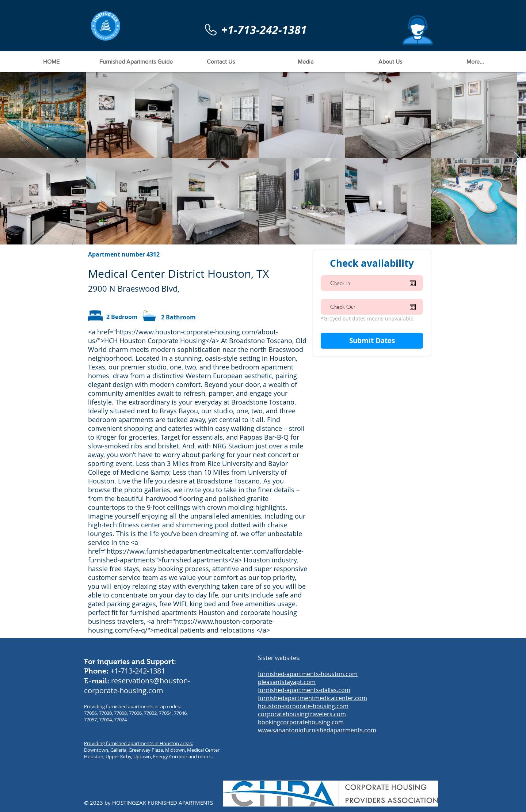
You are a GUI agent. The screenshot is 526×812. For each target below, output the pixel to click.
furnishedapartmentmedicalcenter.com (312, 698)
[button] (418, 30)
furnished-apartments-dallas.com (304, 690)
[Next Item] (517, 158)
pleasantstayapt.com (287, 682)
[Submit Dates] (372, 341)
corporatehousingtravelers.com (302, 714)
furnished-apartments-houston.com (308, 674)
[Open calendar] (413, 283)
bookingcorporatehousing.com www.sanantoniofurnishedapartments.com (317, 726)
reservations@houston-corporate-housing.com (137, 686)
